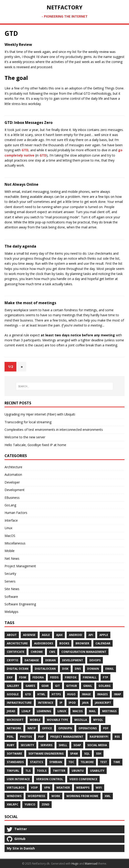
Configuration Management (84, 652)
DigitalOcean (45, 669)
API (91, 635)
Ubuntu (78, 771)
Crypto (13, 660)
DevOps (95, 660)
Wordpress (36, 796)
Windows (14, 796)
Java (85, 703)
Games (30, 686)
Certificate (16, 652)
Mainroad (91, 864)
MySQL (98, 720)
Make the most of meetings (30, 303)
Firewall (90, 677)
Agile (46, 635)
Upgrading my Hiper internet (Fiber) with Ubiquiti (40, 414)
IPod (72, 703)
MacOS (10, 536)
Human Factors (16, 513)
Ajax (59, 635)
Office (47, 728)
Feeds (54, 677)
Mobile (10, 551)
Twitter (59, 771)
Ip (61, 703)
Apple (104, 635)
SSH (99, 754)
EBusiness (12, 498)
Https (56, 694)
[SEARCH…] (64, 386)
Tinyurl (13, 771)
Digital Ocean (18, 669)
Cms (52, 652)
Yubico (30, 804)
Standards (15, 762)
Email (110, 669)
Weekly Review (18, 44)
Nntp (32, 728)
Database (32, 660)
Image (86, 694)
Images (102, 694)
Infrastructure (19, 703)
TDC (71, 762)
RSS (117, 737)
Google (13, 694)
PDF (106, 728)
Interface (11, 520)
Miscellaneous (15, 543)
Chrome (37, 652)
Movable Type (57, 720)
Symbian (56, 762)
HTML (41, 694)
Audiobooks (44, 643)
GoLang (10, 505)
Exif (10, 677)
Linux (8, 528)
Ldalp (26, 711)
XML (108, 796)
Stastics (37, 762)
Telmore (87, 762)
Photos (26, 737)
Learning (44, 711)
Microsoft (15, 720)
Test (104, 762)
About (12, 635)
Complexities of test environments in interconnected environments (54, 430)
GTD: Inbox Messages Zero (29, 123)
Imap (118, 694)
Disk (65, 669)
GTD (25, 150)
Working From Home (82, 796)
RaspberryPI (99, 737)
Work (56, 796)
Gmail (88, 686)
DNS (78, 669)
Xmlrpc (13, 804)
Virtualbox (16, 788)
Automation (13, 475)
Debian (51, 660)
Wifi (99, 788)
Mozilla (81, 720)
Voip (34, 788)
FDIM (23, 677)
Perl (10, 737)
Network (14, 728)
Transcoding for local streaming (28, 422)
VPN (47, 788)
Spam (74, 754)
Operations (88, 728)
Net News (12, 558)
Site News (12, 589)
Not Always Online (21, 184)
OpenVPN (65, 728)
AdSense (29, 635)
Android (76, 635)
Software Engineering (20, 604)
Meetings (109, 711)
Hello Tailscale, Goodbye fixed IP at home (35, 445)
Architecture (13, 467)
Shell (63, 745)
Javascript (103, 703)
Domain (93, 669)
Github (72, 686)
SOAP (77, 745)
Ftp (105, 677)
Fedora (38, 677)
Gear (45, 686)
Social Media (97, 745)
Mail (92, 711)
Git (57, 686)
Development (15, 490)
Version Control (50, 779)
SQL (87, 754)
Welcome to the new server (25, 437)
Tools (42, 771)
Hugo (71, 694)
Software (11, 597)
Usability (97, 771)
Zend (46, 804)
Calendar (103, 643)
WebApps (11, 612)
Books (64, 643)
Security (10, 574)
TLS (28, 771)
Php (41, 737)
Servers (10, 581)
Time (117, 762)
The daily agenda (20, 246)
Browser (82, 643)
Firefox (71, 677)
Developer (12, 482)
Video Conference (83, 779)
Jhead (11, 711)
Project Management (20, 566)
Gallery (13, 686)
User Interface (18, 779)
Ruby (11, 745)
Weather (63, 788)
